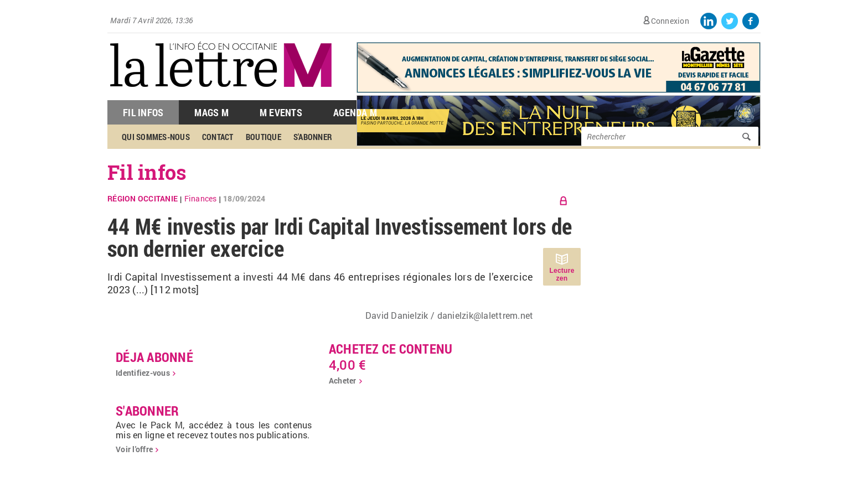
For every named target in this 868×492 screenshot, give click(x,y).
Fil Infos (143, 112)
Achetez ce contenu (391, 349)
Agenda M (355, 112)
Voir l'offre (134, 449)
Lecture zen (562, 275)
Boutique (263, 137)
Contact (218, 137)
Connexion (670, 21)
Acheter (343, 380)
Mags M (211, 112)
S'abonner (313, 137)
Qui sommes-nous (156, 137)
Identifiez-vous (143, 373)
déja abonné (154, 357)
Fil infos (147, 172)
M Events (281, 112)
